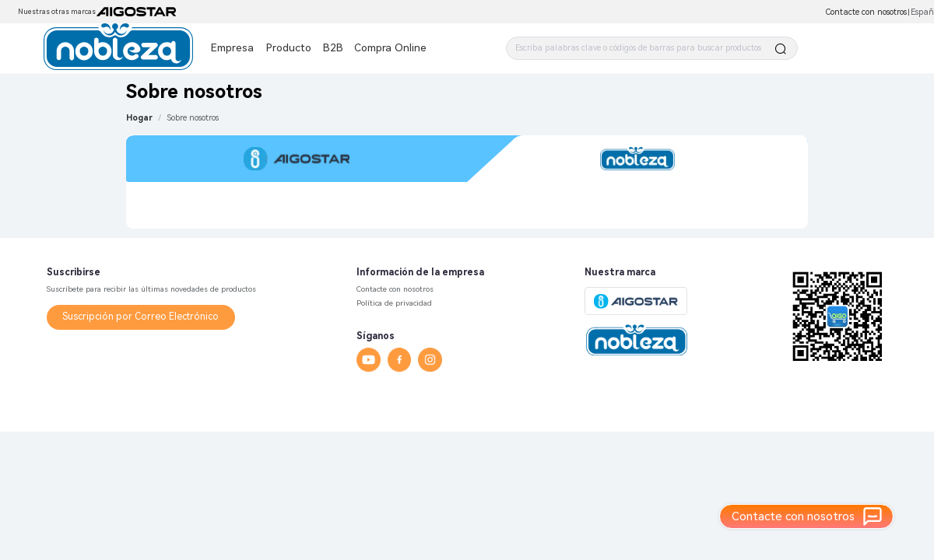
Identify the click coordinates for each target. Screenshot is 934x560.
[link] (193, 118)
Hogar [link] (139, 118)
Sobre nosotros (193, 118)
